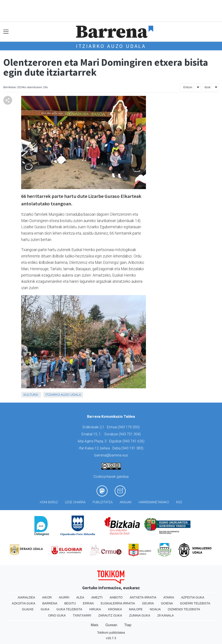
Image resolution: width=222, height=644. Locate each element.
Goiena (167, 603)
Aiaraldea (26, 597)
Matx (94, 625)
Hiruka (95, 609)
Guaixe (28, 609)
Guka (45, 609)
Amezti (97, 597)
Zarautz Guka (110, 615)
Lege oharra (75, 502)
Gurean (111, 625)
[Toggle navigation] (6, 32)
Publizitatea (103, 502)
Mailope (136, 609)
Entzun (188, 87)
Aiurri (64, 597)
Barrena (50, 603)
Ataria (169, 597)
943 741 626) (134, 441)
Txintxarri (82, 615)
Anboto (116, 597)
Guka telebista (69, 609)
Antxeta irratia (143, 597)
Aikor (47, 597)
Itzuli (207, 87)
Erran (88, 603)
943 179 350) (129, 427)
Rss (179, 502)
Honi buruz (49, 502)
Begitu (70, 603)
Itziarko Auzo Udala (111, 46)
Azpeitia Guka (193, 597)
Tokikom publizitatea (111, 633)
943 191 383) (133, 448)
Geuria (148, 603)
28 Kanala (165, 615)
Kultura (31, 395)
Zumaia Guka (140, 615)
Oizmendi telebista (184, 609)
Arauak (126, 502)
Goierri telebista (195, 603)
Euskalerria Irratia (118, 603)
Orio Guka (57, 615)
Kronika (115, 609)
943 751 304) (130, 434)
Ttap (128, 625)
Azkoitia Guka (23, 603)
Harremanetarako (154, 502)
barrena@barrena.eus (111, 455)
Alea (80, 597)
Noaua (155, 609)
